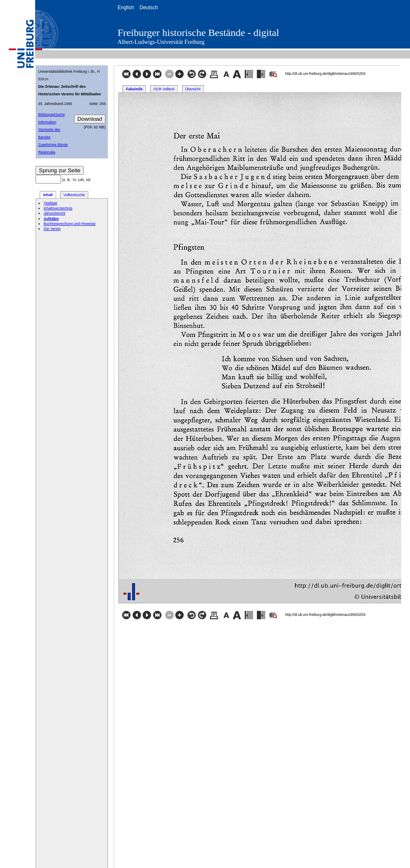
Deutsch (149, 8)
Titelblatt (50, 203)
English (126, 8)
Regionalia (47, 152)
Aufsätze (51, 219)
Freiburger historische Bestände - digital (198, 33)
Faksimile (134, 89)
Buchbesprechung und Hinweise (69, 224)
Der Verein (52, 229)
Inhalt (48, 195)
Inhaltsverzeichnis (58, 208)
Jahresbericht (54, 213)
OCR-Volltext (164, 89)
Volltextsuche (74, 195)
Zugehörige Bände (53, 145)
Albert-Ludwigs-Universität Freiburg (161, 42)
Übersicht (193, 89)
